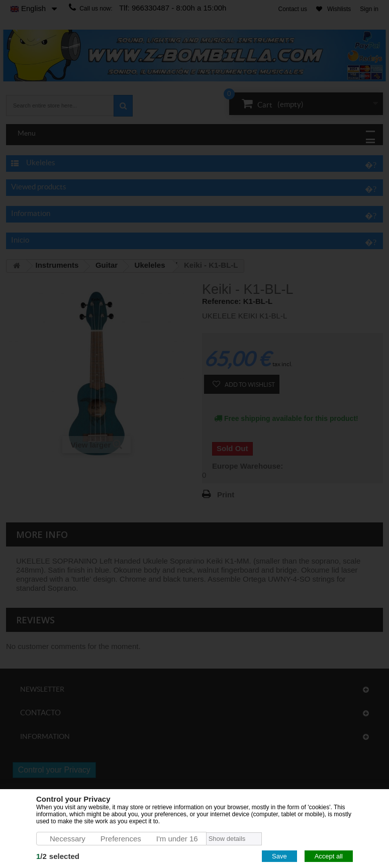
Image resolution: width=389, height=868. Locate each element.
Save (279, 856)
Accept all (329, 856)
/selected (58, 856)
